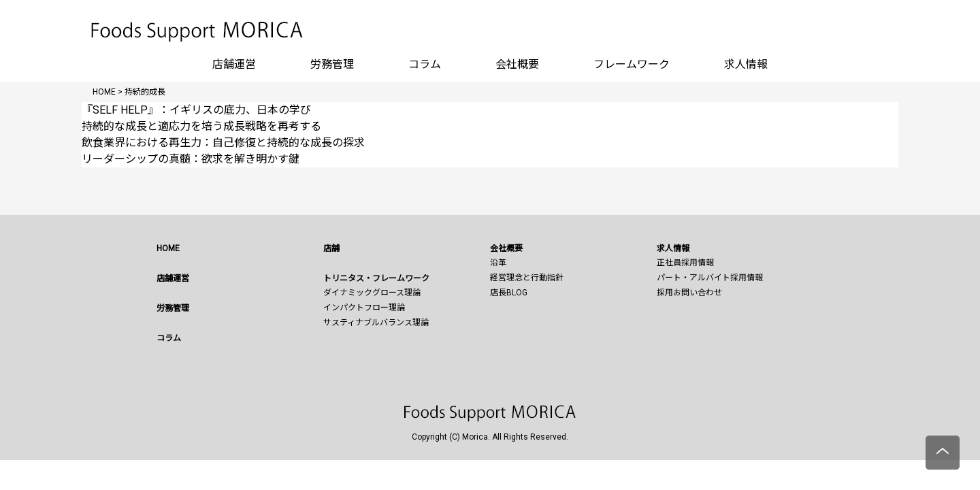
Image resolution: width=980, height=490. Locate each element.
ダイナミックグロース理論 (372, 293)
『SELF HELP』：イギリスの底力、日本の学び (196, 110)
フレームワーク (632, 64)
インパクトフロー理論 (364, 308)
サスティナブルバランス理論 (376, 323)
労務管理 (332, 64)
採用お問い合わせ (689, 293)
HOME (168, 248)
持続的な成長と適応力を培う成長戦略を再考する (201, 126)
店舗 (331, 248)
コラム (425, 64)
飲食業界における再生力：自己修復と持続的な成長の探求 (223, 143)
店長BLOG (509, 293)
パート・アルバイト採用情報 (710, 278)
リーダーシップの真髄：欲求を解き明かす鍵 (191, 159)
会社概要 (517, 64)
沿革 (498, 263)
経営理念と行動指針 (527, 278)
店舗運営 (234, 64)
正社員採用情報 (685, 263)
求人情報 (746, 64)
